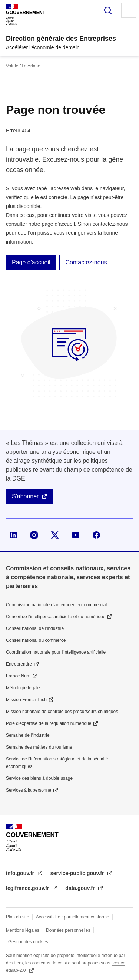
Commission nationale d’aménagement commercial (56, 605)
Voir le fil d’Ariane (23, 66)
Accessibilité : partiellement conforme (73, 917)
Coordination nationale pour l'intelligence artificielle (56, 652)
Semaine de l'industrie (28, 735)
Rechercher (108, 10)
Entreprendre (19, 664)
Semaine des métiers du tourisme (39, 747)
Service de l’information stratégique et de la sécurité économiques (57, 763)
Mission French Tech (26, 700)
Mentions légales (23, 930)
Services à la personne (29, 790)
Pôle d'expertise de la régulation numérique (49, 723)
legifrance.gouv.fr (28, 888)
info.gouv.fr (21, 873)
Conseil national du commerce (36, 640)
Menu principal (129, 10)
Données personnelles (68, 930)
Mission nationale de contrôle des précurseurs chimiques (62, 712)
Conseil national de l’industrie (35, 628)
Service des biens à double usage (39, 778)
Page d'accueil (31, 262)
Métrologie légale (23, 688)
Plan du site (18, 917)
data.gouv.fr (81, 888)
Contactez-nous (86, 262)
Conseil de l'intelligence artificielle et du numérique (56, 617)
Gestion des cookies (28, 942)
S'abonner (25, 496)
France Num (18, 676)
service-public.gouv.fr (78, 873)
